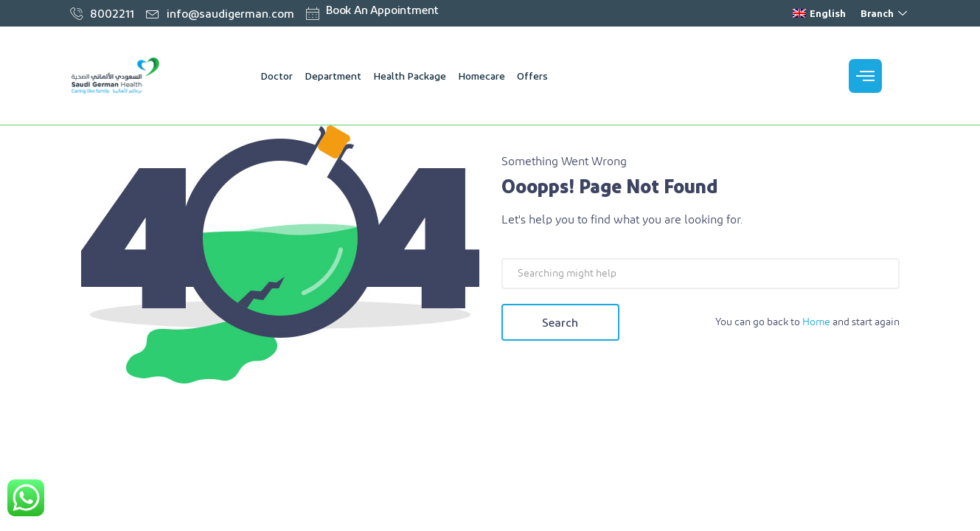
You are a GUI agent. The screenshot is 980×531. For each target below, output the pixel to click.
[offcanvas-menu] (865, 76)
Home (816, 322)
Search (560, 322)
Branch (886, 13)
